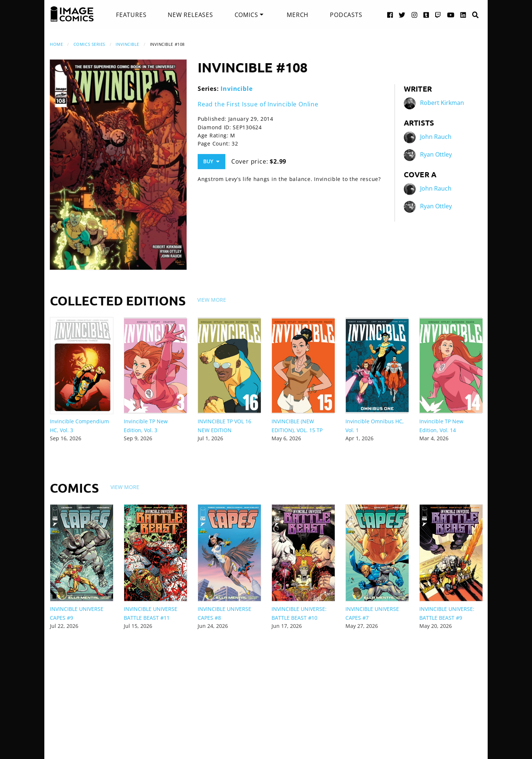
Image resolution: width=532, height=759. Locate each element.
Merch (298, 15)
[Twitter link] (402, 15)
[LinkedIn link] (463, 15)
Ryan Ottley (436, 154)
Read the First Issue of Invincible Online (258, 104)
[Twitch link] (438, 15)
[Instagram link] (415, 15)
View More (212, 300)
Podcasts (346, 15)
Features (131, 15)
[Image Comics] (72, 14)
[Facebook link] (390, 15)
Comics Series (89, 44)
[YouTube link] (451, 15)
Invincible (127, 44)
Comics (246, 15)
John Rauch (436, 137)
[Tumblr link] (426, 15)
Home (56, 44)
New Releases (190, 15)
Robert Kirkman (442, 103)
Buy (211, 161)
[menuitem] (131, 15)
